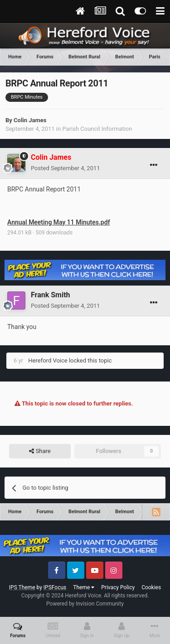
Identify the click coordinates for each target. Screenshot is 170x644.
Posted (66, 168)
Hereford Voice (48, 360)
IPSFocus (55, 587)
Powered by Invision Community (85, 604)
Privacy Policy (118, 587)
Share (40, 451)
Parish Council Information (97, 129)
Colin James (30, 120)
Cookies (151, 587)
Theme (84, 587)
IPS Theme (22, 587)
